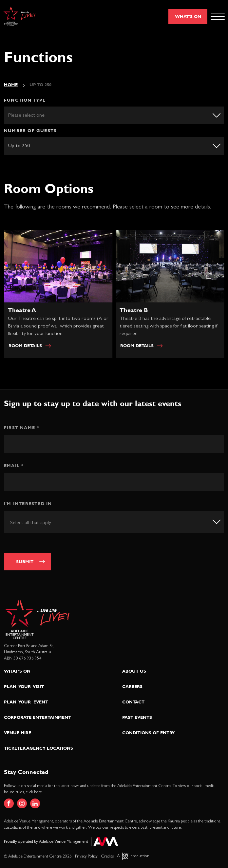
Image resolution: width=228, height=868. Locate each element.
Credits (107, 856)
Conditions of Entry (148, 733)
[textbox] (38, 523)
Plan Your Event (26, 702)
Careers (132, 686)
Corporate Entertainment (38, 717)
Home (11, 85)
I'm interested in (28, 503)
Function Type (25, 100)
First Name (21, 427)
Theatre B (135, 312)
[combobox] (114, 522)
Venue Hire (18, 733)
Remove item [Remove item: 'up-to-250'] (213, 145)
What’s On (17, 671)
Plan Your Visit (24, 686)
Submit (25, 562)
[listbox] (114, 115)
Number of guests (30, 130)
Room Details (31, 347)
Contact (133, 702)
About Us (134, 671)
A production (133, 856)
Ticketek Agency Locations (38, 748)
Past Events (137, 717)
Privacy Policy (86, 856)
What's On (188, 16)
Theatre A (24, 312)
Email (14, 465)
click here (34, 792)
